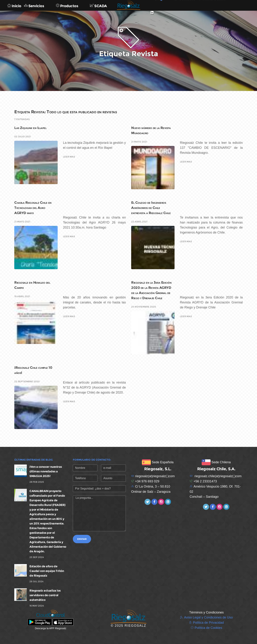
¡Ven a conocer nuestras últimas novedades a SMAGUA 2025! (46, 471)
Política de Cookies (208, 628)
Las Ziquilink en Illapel (30, 128)
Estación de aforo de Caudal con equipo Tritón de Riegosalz (47, 571)
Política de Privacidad (208, 623)
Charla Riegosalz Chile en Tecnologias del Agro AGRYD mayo (33, 208)
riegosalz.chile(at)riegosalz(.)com (218, 476)
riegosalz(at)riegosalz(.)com (155, 476)
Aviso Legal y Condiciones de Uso (208, 617)
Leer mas (69, 157)
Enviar (82, 539)
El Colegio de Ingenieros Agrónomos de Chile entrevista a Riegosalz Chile (151, 208)
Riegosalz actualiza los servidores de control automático (45, 595)
